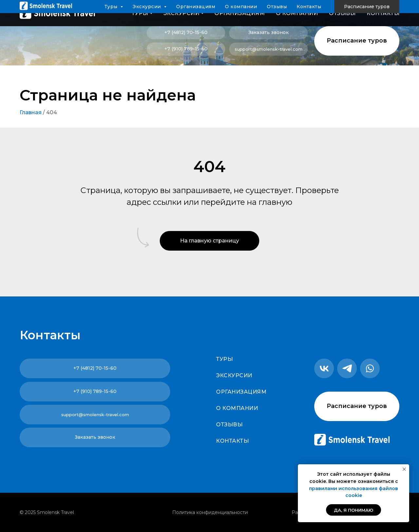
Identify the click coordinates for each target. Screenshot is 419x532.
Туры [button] (140, 13)
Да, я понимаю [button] (354, 510)
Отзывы (342, 13)
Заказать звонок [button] (269, 32)
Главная (31, 112)
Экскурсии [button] (182, 13)
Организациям (240, 13)
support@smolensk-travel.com (269, 49)
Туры (224, 359)
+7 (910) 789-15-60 (186, 49)
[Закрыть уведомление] (404, 469)
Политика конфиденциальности (210, 512)
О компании (297, 13)
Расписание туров (357, 41)
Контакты (383, 13)
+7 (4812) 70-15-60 (186, 32)
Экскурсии (234, 375)
